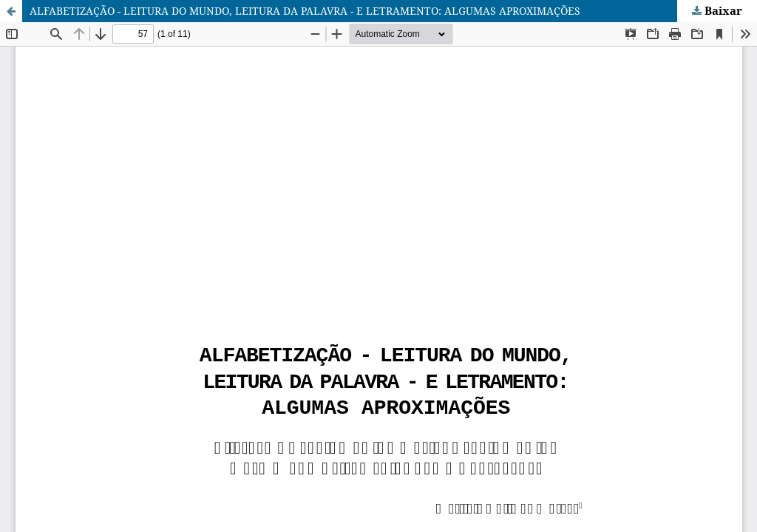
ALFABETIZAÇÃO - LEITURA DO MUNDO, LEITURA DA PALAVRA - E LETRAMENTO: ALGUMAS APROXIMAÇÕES (305, 11)
